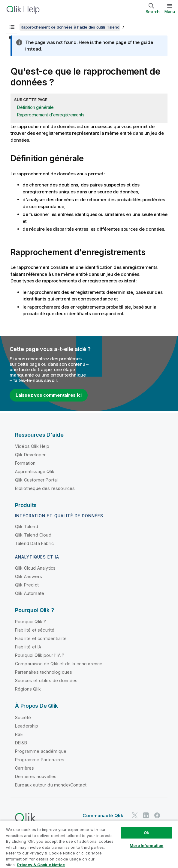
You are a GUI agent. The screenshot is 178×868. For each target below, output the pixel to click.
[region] (89, 844)
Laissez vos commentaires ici (49, 395)
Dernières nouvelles (36, 776)
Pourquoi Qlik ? (30, 622)
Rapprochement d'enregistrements (51, 115)
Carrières (24, 768)
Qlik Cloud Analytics (35, 568)
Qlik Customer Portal (36, 480)
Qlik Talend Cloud (33, 535)
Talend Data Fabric (34, 543)
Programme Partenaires (40, 760)
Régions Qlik (28, 689)
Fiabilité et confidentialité (41, 638)
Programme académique (41, 751)
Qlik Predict (27, 585)
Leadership (27, 726)
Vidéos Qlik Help (32, 446)
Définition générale (35, 107)
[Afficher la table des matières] (12, 27)
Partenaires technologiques (44, 672)
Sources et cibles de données (46, 680)
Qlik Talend (27, 526)
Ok (146, 833)
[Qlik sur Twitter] (135, 815)
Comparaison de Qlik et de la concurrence (59, 664)
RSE (19, 734)
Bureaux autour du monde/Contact (51, 785)
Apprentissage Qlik (35, 471)
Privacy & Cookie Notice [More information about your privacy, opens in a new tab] (41, 865)
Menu (170, 11)
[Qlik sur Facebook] (157, 815)
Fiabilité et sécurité (35, 630)
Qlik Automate (30, 593)
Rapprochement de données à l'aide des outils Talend (70, 27)
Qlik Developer (30, 455)
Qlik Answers (29, 576)
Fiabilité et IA (28, 647)
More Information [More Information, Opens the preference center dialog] (146, 845)
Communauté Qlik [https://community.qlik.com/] (103, 816)
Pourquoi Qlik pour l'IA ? (40, 655)
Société (23, 717)
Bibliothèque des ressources (45, 488)
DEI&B (21, 743)
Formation (25, 463)
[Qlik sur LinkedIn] (146, 815)
